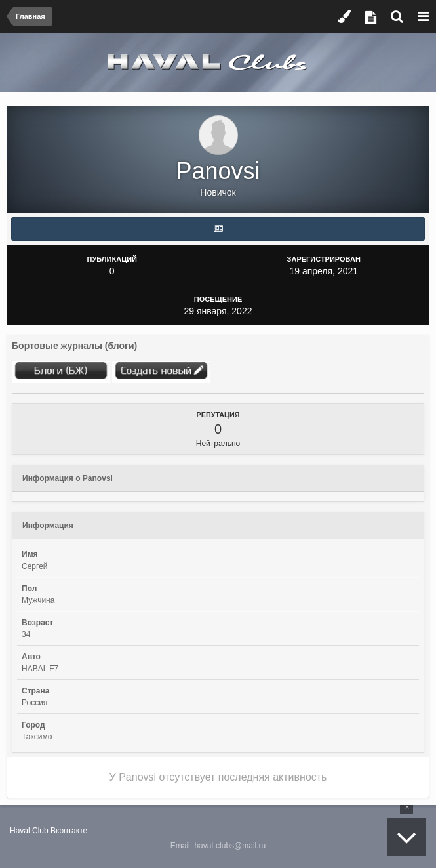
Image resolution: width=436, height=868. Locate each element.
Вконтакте (69, 831)
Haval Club (29, 831)
